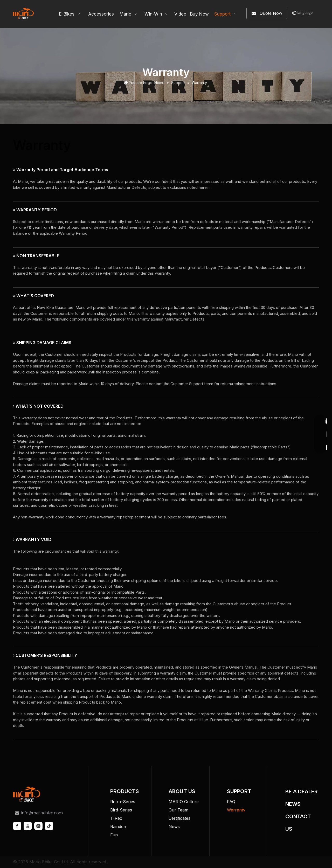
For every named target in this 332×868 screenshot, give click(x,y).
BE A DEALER (302, 791)
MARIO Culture (184, 802)
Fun (114, 835)
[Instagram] (38, 826)
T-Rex (116, 818)
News (174, 827)
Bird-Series (121, 810)
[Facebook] (17, 826)
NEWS (293, 804)
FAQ (231, 802)
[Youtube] (28, 826)
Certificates (179, 818)
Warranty (236, 810)
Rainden (118, 827)
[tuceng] (27, 794)
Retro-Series (123, 802)
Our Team (178, 810)
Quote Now (267, 13)
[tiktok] (49, 826)
